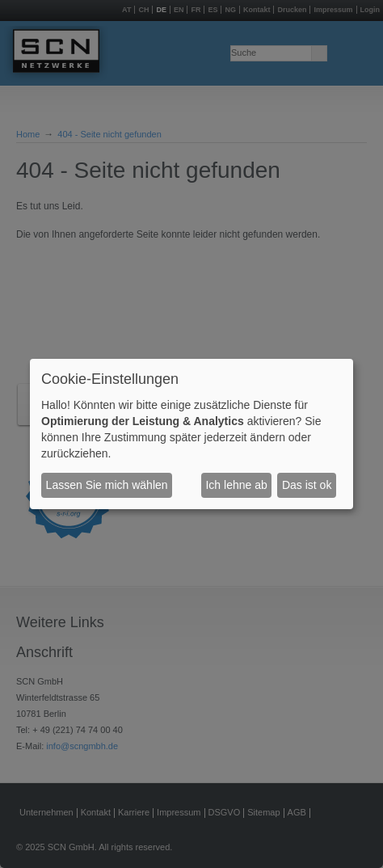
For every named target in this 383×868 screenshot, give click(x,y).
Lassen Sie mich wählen (107, 485)
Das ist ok (307, 485)
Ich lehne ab (236, 485)
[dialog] (191, 434)
